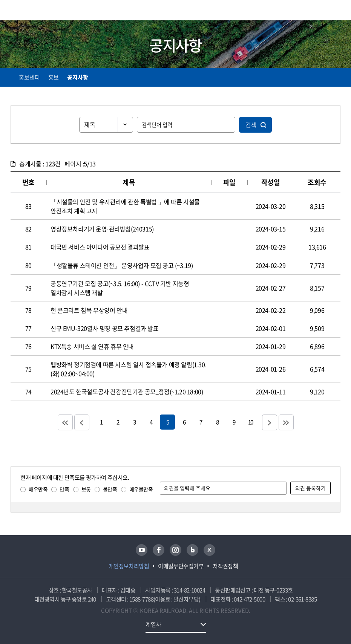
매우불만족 (141, 489)
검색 (251, 125)
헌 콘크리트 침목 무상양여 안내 (89, 310)
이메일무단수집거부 (181, 566)
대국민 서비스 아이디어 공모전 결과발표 (100, 247)
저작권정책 (225, 566)
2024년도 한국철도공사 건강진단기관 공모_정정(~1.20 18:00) (127, 392)
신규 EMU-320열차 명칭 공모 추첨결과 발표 (105, 328)
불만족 (110, 489)
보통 (86, 489)
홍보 (54, 77)
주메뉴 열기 (336, 11)
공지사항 (78, 77)
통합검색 (322, 11)
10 (250, 422)
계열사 (153, 624)
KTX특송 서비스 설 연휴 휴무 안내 (92, 346)
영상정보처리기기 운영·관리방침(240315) (102, 229)
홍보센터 (29, 77)
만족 (64, 489)
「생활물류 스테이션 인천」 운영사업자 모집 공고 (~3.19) (122, 265)
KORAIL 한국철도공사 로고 (40, 10)
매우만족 (38, 489)
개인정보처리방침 (129, 566)
